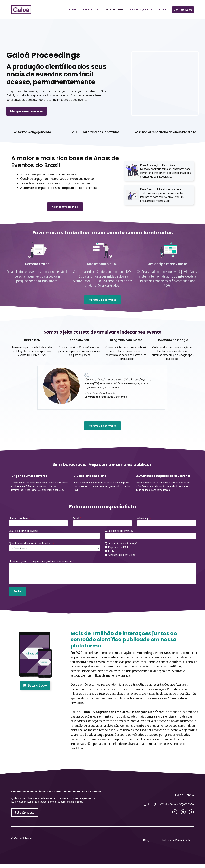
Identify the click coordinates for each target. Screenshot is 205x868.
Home (73, 10)
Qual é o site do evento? (119, 531)
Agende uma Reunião (65, 207)
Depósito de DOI (118, 547)
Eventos (93, 10)
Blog (162, 10)
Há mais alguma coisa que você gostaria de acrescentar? (41, 561)
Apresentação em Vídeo (122, 555)
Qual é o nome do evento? (24, 531)
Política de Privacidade (176, 840)
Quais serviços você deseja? (121, 543)
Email (76, 518)
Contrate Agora (183, 10)
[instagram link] (175, 812)
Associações (143, 10)
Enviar (18, 591)
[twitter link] (183, 812)
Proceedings (115, 10)
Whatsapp (143, 518)
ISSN (111, 551)
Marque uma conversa (27, 111)
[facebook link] (191, 812)
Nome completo (18, 518)
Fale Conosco (25, 812)
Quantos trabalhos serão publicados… (31, 543)
